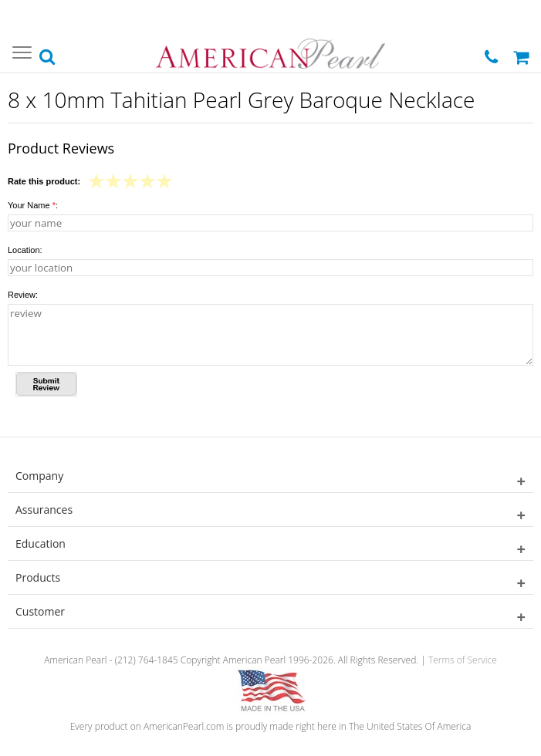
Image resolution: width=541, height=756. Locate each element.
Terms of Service (463, 660)
